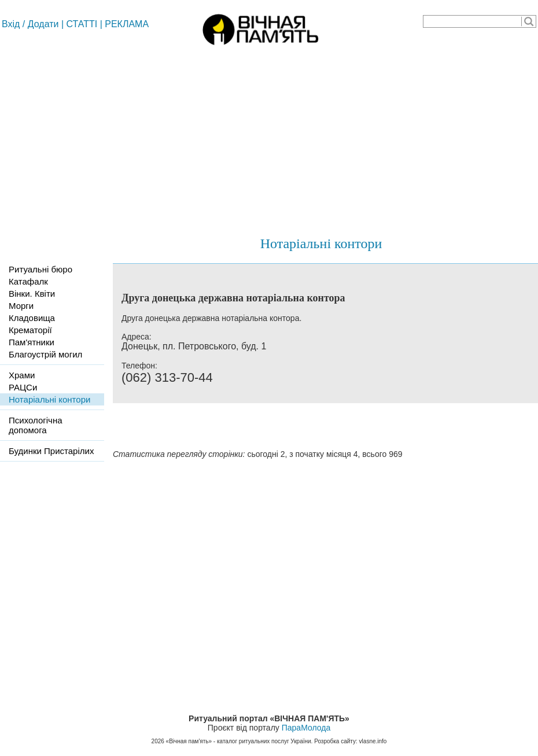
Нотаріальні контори (321, 244)
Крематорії (30, 330)
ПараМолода (306, 728)
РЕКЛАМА (127, 24)
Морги (21, 306)
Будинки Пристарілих (51, 451)
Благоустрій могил (45, 354)
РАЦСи (23, 387)
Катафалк (28, 281)
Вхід (11, 24)
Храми (22, 375)
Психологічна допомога (36, 425)
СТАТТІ (82, 24)
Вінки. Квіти (32, 294)
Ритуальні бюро (40, 269)
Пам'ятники (32, 342)
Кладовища (32, 318)
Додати (43, 24)
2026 (158, 741)
